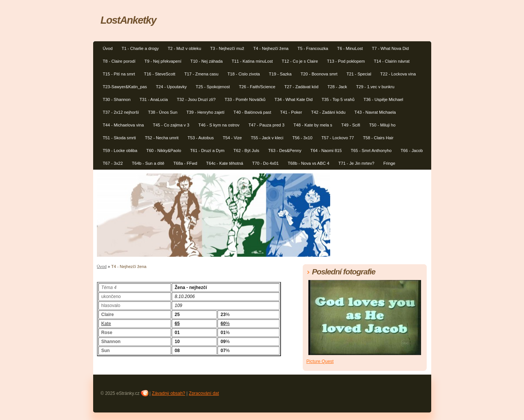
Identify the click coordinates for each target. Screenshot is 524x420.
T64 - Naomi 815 (326, 151)
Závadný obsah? (168, 393)
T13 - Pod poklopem (346, 61)
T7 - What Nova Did (390, 48)
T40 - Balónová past (252, 112)
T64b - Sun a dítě (148, 163)
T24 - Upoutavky (171, 87)
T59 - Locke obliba (120, 151)
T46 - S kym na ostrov (219, 125)
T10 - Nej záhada (207, 61)
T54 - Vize (232, 138)
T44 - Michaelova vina (123, 125)
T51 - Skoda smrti (119, 138)
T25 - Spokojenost (213, 87)
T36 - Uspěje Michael (384, 99)
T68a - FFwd (185, 163)
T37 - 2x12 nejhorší (121, 112)
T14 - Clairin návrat (392, 61)
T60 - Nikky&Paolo (164, 151)
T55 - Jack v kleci (267, 138)
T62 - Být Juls (246, 151)
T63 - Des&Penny (285, 151)
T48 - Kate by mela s (313, 125)
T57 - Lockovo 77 (338, 138)
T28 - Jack (337, 87)
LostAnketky (128, 20)
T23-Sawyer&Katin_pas (125, 87)
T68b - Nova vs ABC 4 (309, 163)
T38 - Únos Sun (163, 112)
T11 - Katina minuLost (252, 61)
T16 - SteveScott (159, 74)
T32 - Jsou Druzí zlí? (196, 99)
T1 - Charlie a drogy (140, 48)
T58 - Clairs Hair (378, 138)
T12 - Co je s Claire (300, 61)
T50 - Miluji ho (382, 125)
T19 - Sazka (280, 74)
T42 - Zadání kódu (328, 112)
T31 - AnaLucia (154, 99)
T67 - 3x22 (113, 163)
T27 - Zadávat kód (301, 87)
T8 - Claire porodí (119, 61)
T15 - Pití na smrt (119, 74)
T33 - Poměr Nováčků (245, 99)
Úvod (108, 48)
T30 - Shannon (117, 99)
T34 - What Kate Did (294, 99)
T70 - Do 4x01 (265, 163)
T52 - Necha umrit (162, 138)
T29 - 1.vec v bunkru (375, 87)
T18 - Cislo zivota (243, 74)
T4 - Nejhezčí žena (271, 48)
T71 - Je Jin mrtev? (356, 163)
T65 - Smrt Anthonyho (371, 151)
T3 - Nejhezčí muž (227, 48)
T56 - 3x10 (302, 138)
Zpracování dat (204, 393)
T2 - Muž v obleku (185, 48)
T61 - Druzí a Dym (207, 151)
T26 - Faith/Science (257, 87)
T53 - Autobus (201, 138)
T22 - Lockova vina (398, 74)
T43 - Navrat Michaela (375, 112)
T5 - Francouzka (313, 48)
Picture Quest (320, 361)
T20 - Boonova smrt (319, 74)
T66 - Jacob (411, 151)
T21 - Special (359, 74)
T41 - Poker (291, 112)
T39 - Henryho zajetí (205, 112)
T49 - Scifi (350, 125)
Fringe (389, 163)
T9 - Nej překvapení (163, 61)
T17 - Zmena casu (202, 74)
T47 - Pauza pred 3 (266, 125)
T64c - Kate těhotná (225, 163)
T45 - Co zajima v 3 (171, 125)
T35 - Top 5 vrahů (338, 99)
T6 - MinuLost (350, 48)
